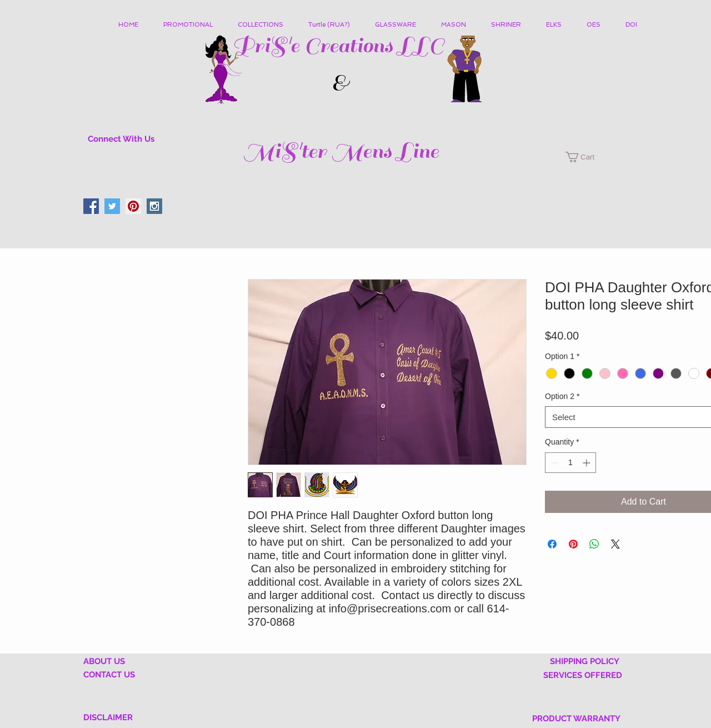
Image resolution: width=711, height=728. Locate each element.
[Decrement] (554, 463)
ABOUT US (104, 661)
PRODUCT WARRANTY (576, 719)
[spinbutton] (570, 463)
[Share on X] (615, 544)
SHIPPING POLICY (585, 661)
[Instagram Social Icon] (154, 206)
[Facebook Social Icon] (91, 206)
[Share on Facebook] (552, 544)
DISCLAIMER (108, 717)
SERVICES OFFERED (583, 675)
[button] (265, 25)
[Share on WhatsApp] (594, 544)
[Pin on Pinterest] (573, 544)
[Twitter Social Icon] (112, 206)
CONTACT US (109, 675)
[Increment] (587, 463)
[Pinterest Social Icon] (133, 206)
